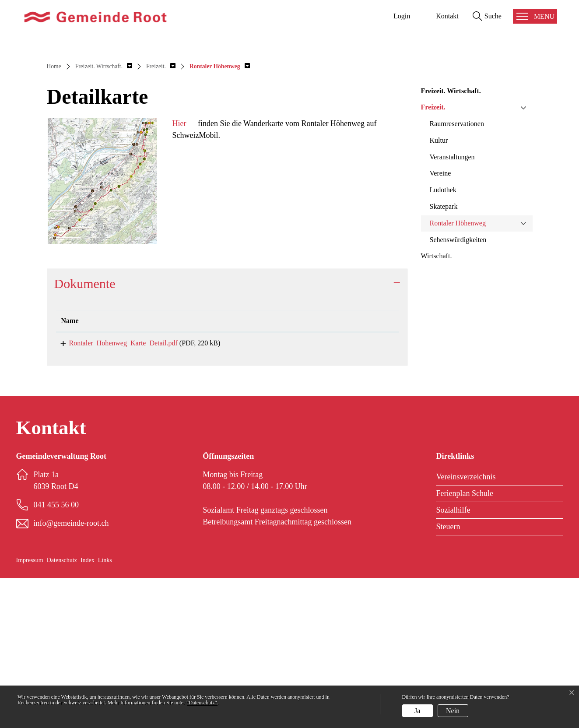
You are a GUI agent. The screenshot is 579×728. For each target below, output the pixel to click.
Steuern (448, 676)
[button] (104, 213)
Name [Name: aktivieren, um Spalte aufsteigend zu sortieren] (70, 467)
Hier (179, 270)
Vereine (440, 320)
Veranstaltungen (452, 303)
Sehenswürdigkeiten (458, 386)
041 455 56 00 (56, 654)
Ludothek (443, 336)
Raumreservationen (457, 270)
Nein (453, 711)
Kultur (439, 287)
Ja (417, 711)
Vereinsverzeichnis (466, 626)
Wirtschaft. (437, 403)
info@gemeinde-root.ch (71, 673)
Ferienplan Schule (464, 643)
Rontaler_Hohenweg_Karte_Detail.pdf (116, 490)
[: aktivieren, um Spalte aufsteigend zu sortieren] (362, 468)
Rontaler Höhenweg (458, 370)
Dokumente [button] (85, 430)
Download (361, 491)
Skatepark (444, 353)
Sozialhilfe (453, 660)
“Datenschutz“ (202, 703)
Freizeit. (433, 254)
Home (54, 213)
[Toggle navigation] (535, 16)
